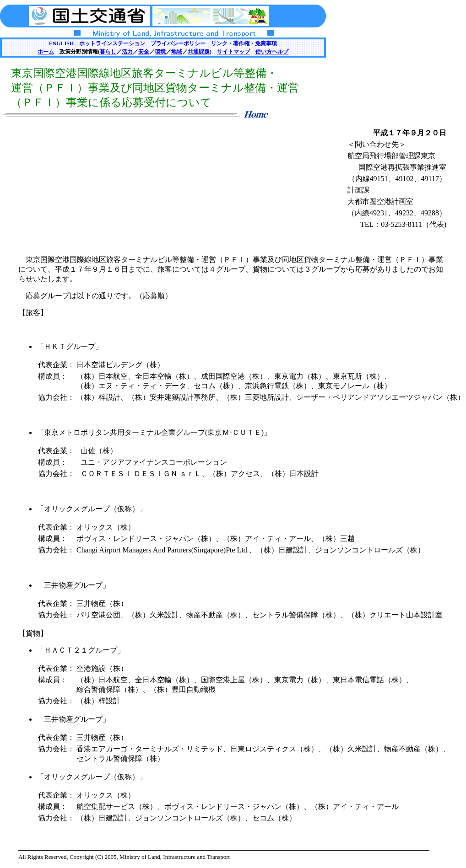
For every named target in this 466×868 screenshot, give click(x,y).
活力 (127, 52)
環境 (160, 52)
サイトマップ (233, 52)
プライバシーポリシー (178, 43)
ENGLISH (62, 43)
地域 (177, 52)
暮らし (108, 52)
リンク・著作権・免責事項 (244, 43)
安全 (144, 52)
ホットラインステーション (112, 43)
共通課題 (199, 52)
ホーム (46, 52)
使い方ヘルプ (272, 52)
